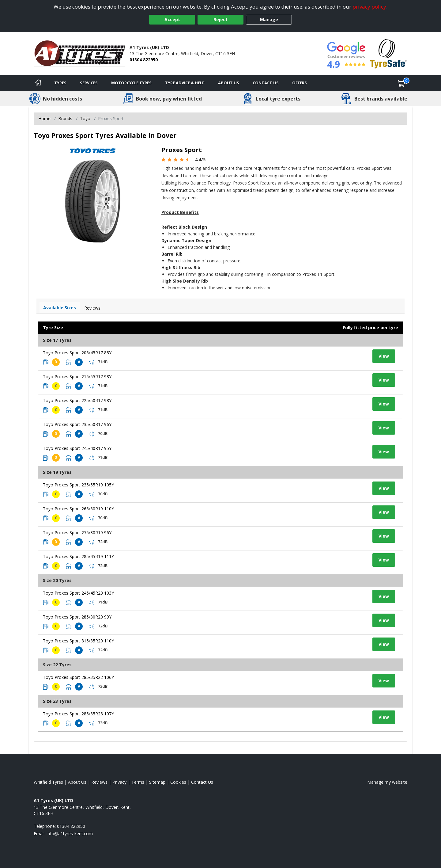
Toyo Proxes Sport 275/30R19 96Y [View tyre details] (77, 533)
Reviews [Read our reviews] (99, 782)
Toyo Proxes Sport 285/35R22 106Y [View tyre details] (78, 677)
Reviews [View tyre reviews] (92, 308)
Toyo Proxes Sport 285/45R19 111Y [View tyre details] (78, 556)
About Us (229, 83)
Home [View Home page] (44, 118)
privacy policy (369, 7)
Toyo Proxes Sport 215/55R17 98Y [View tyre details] (77, 377)
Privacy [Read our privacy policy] (119, 782)
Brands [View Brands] (65, 118)
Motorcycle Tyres (131, 83)
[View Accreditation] (388, 53)
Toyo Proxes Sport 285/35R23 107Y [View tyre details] (78, 714)
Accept (172, 19)
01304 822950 (144, 60)
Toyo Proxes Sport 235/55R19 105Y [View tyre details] (78, 485)
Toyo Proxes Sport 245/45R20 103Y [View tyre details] (78, 593)
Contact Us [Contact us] (266, 83)
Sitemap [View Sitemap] (157, 782)
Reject (221, 19)
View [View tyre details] (384, 356)
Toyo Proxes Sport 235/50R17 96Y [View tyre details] (77, 424)
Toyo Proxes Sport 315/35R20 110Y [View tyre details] (78, 641)
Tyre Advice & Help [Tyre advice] (185, 83)
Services (89, 83)
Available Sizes (60, 308)
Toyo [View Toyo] (85, 118)
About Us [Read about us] (77, 782)
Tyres (60, 83)
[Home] (38, 83)
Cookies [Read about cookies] (178, 782)
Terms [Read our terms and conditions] (138, 782)
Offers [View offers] (300, 83)
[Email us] (70, 834)
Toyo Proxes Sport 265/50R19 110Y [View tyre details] (78, 509)
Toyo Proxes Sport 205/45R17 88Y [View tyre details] (77, 353)
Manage (269, 19)
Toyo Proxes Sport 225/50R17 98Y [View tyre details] (77, 400)
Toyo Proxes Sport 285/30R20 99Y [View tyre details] (77, 617)
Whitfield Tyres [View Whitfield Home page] (48, 782)
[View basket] (401, 83)
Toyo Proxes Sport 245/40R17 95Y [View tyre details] (77, 448)
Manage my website (387, 782)
